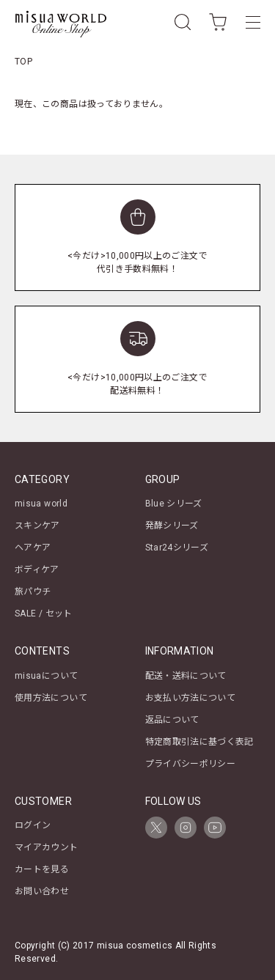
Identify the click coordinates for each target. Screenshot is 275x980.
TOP (23, 62)
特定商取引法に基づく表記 (199, 742)
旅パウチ (33, 592)
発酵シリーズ (172, 526)
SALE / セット (44, 614)
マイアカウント (47, 847)
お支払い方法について (191, 698)
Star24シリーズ (177, 548)
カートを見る (42, 869)
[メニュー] (253, 22)
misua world (41, 504)
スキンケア (37, 526)
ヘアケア (33, 548)
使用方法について (51, 698)
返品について (172, 720)
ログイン (33, 825)
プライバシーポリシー (191, 764)
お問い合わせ (42, 891)
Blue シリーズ (174, 504)
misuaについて (46, 676)
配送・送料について (186, 676)
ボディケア (37, 570)
